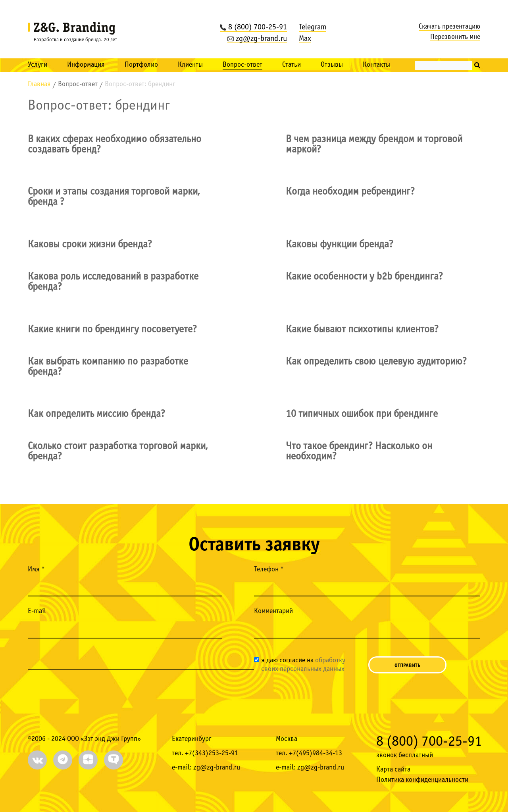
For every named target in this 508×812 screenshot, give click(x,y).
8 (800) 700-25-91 (253, 27)
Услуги (38, 65)
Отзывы (332, 65)
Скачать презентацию (449, 27)
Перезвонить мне (455, 37)
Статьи (292, 65)
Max (305, 39)
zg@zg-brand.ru (257, 39)
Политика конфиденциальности (422, 780)
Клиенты (190, 65)
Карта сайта (393, 770)
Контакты (376, 65)
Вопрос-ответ (242, 65)
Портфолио (141, 65)
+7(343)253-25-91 (212, 753)
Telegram (313, 27)
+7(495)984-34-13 (316, 753)
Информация (86, 65)
